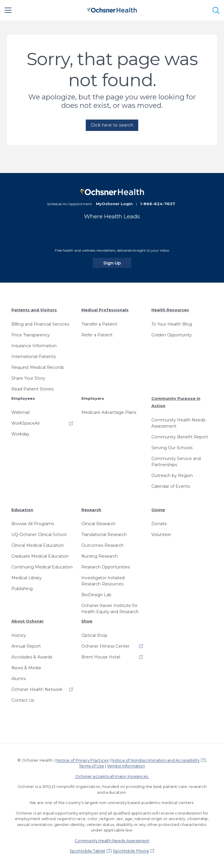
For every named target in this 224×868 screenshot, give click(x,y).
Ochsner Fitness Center (105, 646)
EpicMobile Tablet (88, 851)
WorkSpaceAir (26, 423)
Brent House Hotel (101, 657)
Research (91, 510)
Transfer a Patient (99, 324)
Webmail (20, 412)
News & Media (26, 668)
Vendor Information (126, 766)
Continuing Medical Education (42, 567)
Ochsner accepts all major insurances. (112, 776)
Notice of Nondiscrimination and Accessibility (155, 760)
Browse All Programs (33, 524)
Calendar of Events (171, 486)
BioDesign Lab (96, 595)
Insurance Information (34, 346)
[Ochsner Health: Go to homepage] (112, 9)
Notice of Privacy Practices (82, 760)
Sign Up (117, 263)
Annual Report (26, 646)
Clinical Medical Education (38, 545)
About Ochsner (28, 621)
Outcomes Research (103, 545)
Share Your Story (28, 378)
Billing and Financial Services (40, 324)
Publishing (22, 589)
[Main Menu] (8, 10)
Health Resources (170, 310)
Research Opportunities (106, 567)
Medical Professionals (105, 310)
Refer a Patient (97, 335)
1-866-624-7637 (157, 204)
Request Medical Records (38, 367)
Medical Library (27, 578)
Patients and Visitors (34, 310)
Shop (87, 621)
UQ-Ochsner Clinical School (39, 535)
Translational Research (104, 535)
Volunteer (161, 535)
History (19, 635)
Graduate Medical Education (40, 556)
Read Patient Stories (33, 389)
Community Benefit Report (180, 437)
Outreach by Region (172, 476)
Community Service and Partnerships (176, 462)
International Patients (34, 357)
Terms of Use (92, 766)
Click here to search (112, 125)
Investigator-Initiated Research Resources (103, 581)
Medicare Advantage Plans (109, 412)
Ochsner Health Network (37, 689)
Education (22, 510)
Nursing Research (100, 556)
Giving (158, 510)
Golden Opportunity (172, 335)
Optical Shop (94, 635)
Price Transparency (31, 335)
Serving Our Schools (172, 448)
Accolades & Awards (32, 657)
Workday (20, 434)
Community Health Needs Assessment (178, 423)
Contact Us (23, 700)
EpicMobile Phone (131, 851)
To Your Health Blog (172, 324)
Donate (159, 524)
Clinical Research (98, 524)
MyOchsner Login (114, 204)
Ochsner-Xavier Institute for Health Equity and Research (110, 609)
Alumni (19, 679)
